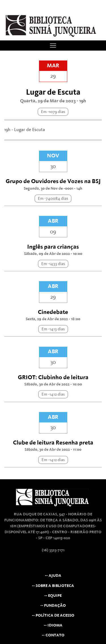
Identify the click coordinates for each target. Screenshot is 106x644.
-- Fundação (53, 605)
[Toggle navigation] (53, 45)
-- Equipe (53, 596)
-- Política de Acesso (53, 615)
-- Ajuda (53, 575)
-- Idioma (53, 625)
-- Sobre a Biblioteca (53, 586)
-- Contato (53, 635)
